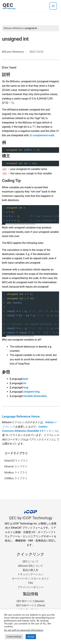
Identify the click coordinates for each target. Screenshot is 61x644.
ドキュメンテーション (30, 574)
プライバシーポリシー (30, 587)
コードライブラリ (16, 453)
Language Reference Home (21, 417)
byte (26, 379)
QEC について (30, 561)
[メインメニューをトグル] (53, 6)
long (26, 387)
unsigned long (31, 392)
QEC (8, 5)
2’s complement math (42, 135)
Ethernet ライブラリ (16, 467)
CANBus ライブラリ (16, 478)
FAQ (31, 583)
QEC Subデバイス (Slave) (30, 605)
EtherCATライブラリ (16, 461)
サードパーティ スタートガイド (30, 579)
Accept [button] (31, 637)
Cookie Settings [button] (14, 637)
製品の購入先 (30, 570)
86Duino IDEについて (30, 566)
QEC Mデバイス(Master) (30, 601)
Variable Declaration (35, 396)
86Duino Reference (13, 28)
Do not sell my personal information (24, 630)
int (25, 383)
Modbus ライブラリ (16, 473)
